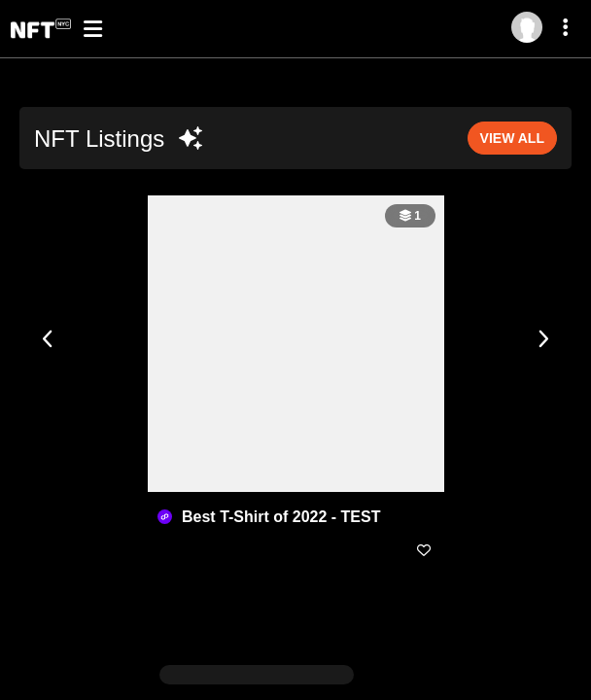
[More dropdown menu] (568, 30)
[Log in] (527, 27)
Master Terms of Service (394, 687)
